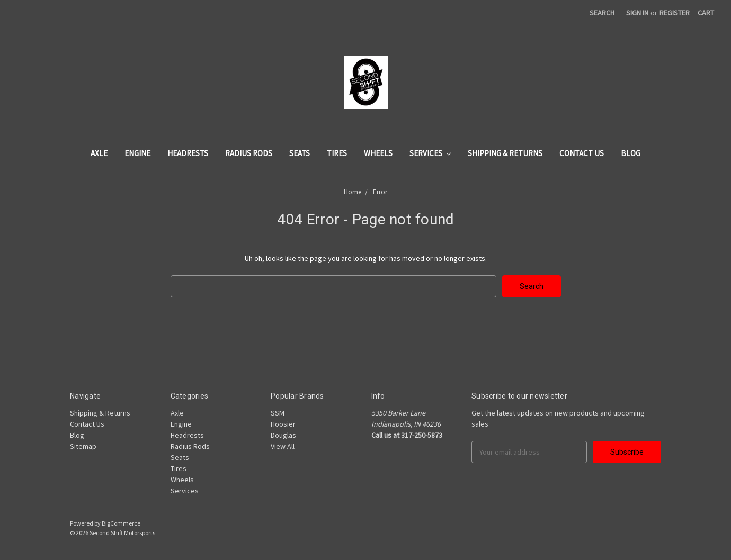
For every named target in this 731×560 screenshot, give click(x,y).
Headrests (188, 153)
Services (430, 153)
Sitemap (83, 446)
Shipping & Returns (505, 153)
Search (602, 13)
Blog (631, 153)
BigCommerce (121, 523)
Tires (337, 153)
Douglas (283, 435)
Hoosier (283, 424)
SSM (278, 413)
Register (675, 13)
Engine (137, 153)
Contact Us (582, 153)
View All (283, 446)
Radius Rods (249, 153)
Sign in (637, 13)
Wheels (378, 153)
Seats (300, 153)
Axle (99, 153)
